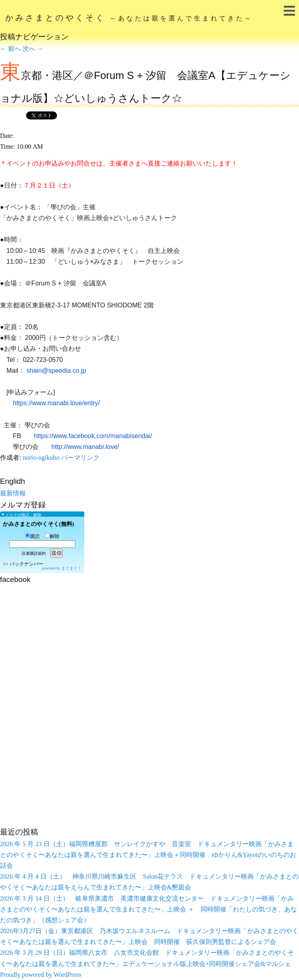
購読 (32, 536)
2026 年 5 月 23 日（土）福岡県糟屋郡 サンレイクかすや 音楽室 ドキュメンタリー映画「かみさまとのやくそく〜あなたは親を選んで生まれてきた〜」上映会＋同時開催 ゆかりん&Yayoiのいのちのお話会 (148, 855)
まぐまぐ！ (71, 568)
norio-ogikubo (41, 458)
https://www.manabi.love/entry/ (56, 403)
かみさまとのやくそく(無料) (38, 524)
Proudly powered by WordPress (41, 975)
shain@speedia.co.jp (56, 371)
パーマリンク (80, 458)
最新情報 (13, 493)
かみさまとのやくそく (129, 18)
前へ (10, 49)
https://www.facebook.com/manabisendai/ (93, 436)
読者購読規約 (34, 553)
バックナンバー (26, 564)
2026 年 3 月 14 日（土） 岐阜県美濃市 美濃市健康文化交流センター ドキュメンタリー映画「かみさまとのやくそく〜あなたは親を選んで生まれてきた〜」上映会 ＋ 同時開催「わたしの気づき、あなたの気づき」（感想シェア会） (148, 909)
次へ (33, 49)
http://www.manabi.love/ (85, 447)
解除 (52, 536)
